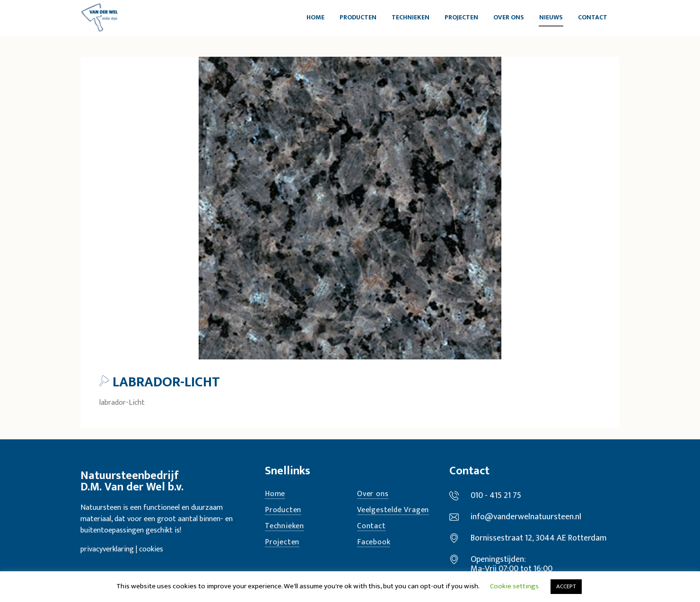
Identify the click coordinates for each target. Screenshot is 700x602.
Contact (372, 527)
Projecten (282, 543)
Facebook (374, 543)
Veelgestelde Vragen (393, 510)
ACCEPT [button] (566, 586)
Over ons (373, 494)
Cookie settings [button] (514, 586)
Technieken (284, 527)
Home (275, 494)
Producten (283, 510)
